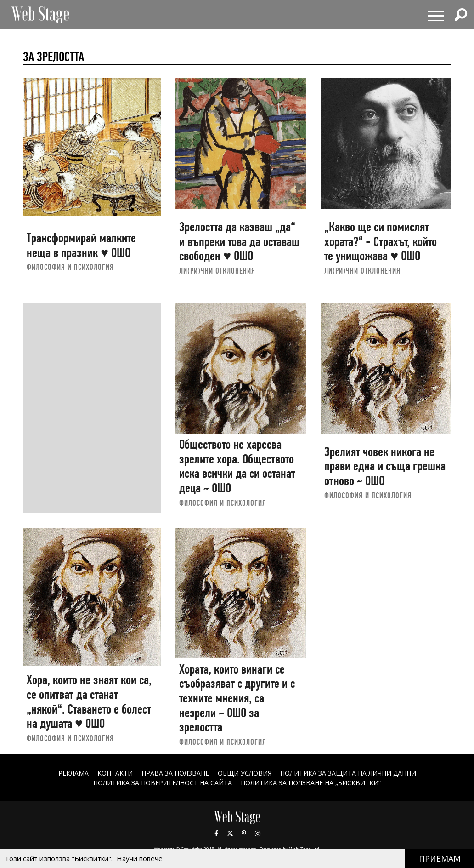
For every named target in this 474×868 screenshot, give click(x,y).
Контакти (115, 773)
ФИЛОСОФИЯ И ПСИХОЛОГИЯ (70, 267)
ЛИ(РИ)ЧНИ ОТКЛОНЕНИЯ (217, 271)
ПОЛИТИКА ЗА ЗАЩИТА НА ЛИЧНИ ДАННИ (348, 773)
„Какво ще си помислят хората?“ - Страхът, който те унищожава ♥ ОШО (381, 241)
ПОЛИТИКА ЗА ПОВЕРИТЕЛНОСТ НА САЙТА (163, 783)
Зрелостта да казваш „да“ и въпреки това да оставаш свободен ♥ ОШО (239, 241)
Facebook (216, 834)
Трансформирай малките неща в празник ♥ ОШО (81, 245)
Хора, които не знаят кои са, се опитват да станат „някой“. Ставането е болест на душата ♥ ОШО (89, 702)
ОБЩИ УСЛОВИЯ (245, 773)
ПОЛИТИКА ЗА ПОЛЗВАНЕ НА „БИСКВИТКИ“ (311, 783)
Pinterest (244, 834)
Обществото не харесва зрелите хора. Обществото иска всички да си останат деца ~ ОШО (237, 466)
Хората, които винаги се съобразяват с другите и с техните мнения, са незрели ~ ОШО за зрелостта (237, 698)
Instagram (258, 834)
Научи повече (140, 858)
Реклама (73, 773)
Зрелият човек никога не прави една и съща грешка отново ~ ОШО (385, 466)
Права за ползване (175, 773)
